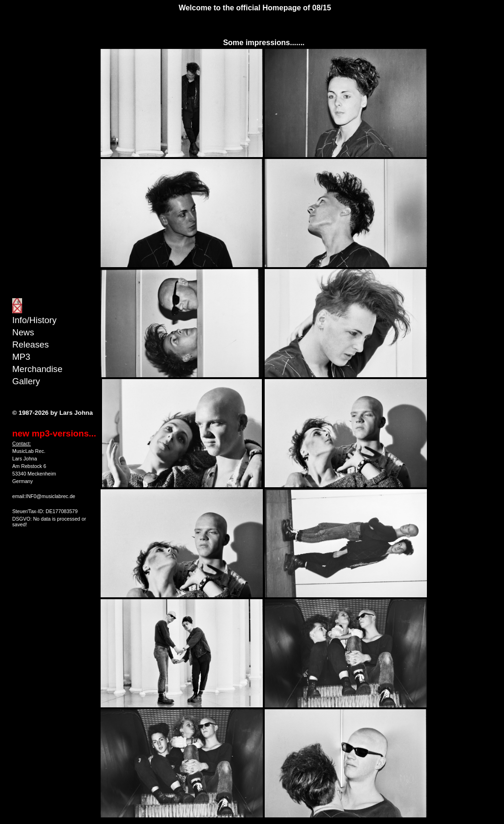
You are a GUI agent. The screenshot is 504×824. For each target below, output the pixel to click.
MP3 (21, 357)
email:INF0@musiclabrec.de (44, 496)
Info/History (34, 320)
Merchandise (37, 369)
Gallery (26, 381)
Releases (31, 345)
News (23, 332)
